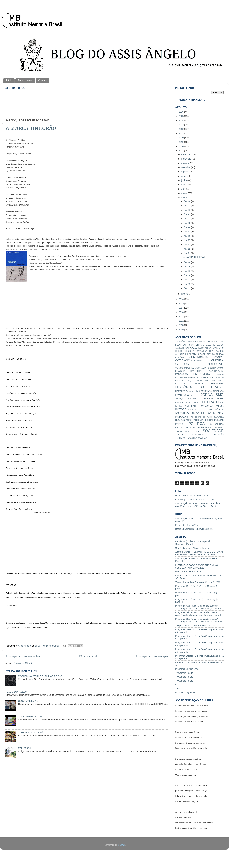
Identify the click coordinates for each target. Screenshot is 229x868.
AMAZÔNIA (181, 342)
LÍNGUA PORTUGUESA (188, 403)
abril (184, 189)
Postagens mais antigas (152, 656)
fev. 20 (188, 227)
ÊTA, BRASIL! (25, 748)
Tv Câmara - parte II (185, 677)
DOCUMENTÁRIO (216, 371)
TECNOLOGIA (198, 435)
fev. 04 (188, 275)
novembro (187, 159)
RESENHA (219, 427)
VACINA (193, 438)
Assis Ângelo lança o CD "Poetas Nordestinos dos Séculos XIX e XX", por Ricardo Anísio (198, 505)
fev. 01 (188, 288)
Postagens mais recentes (23, 656)
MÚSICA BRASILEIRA (193, 413)
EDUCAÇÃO (182, 374)
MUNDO (209, 409)
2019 (181, 142)
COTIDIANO (183, 360)
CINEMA (220, 354)
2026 (181, 112)
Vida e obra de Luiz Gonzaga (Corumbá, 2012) (198, 582)
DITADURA (180, 371)
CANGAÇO (180, 348)
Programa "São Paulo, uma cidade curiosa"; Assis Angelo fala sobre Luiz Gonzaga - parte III (199, 620)
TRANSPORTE (182, 438)
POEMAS (219, 420)
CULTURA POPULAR (199, 364)
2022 (181, 129)
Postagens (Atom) (23, 663)
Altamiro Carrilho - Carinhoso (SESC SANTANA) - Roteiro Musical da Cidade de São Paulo (199, 553)
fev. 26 (188, 210)
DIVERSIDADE (197, 371)
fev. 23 (188, 223)
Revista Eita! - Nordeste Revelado (192, 496)
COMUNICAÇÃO (199, 357)
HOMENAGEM (182, 391)
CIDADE (202, 354)
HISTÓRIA (217, 384)
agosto (185, 172)
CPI (193, 361)
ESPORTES (207, 377)
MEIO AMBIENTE (187, 406)
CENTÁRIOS (202, 351)
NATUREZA (219, 417)
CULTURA (217, 360)
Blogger (121, 845)
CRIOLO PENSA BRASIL (31, 717)
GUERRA (198, 384)
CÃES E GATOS (215, 345)
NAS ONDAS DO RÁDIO (201, 417)
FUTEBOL (180, 384)
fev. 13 (188, 245)
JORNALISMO (212, 395)
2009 (181, 330)
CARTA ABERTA (205, 348)
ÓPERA (189, 420)
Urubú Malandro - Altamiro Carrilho (192, 548)
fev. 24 (188, 219)
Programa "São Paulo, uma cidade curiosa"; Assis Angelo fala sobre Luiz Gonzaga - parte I (198, 607)
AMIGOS (192, 342)
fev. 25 (188, 214)
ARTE (200, 342)
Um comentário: (51, 646)
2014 (181, 308)
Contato (43, 80)
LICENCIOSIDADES (212, 399)
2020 (181, 138)
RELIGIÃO (199, 427)
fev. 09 (188, 267)
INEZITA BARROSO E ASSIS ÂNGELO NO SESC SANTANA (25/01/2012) (197, 566)
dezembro (187, 154)
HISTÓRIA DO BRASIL (199, 387)
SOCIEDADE (213, 431)
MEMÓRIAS (207, 406)
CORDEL (219, 357)
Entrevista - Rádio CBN (187, 525)
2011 (181, 321)
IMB (198, 391)
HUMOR (192, 391)
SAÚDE (188, 431)
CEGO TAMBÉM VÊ (28, 701)
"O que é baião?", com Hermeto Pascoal (195, 626)
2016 (181, 299)
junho (184, 180)
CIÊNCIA (211, 354)
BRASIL (200, 345)
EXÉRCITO (219, 378)
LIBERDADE (191, 399)
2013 (181, 312)
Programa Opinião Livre (187, 669)
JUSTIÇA (179, 399)
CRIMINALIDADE (203, 361)
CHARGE (179, 354)
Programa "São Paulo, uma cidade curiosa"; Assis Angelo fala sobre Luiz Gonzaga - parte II (198, 614)
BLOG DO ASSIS (184, 345)
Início (9, 80)
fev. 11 (188, 253)
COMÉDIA (180, 357)
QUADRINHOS (217, 424)
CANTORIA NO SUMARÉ (31, 732)
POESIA (179, 424)
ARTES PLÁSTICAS (213, 342)
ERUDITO (220, 374)
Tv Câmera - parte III (185, 681)
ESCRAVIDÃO (181, 378)
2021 (181, 133)
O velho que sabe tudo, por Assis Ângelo (195, 500)
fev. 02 (188, 284)
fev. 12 (188, 249)
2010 (181, 325)
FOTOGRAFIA (218, 381)
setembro (186, 167)
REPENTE (209, 427)
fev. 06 (188, 271)
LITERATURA (213, 402)
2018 (181, 146)
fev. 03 (188, 280)
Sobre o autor (25, 80)
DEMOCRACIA (199, 368)
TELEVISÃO (217, 435)
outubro (185, 163)
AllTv (178, 689)
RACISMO (180, 427)
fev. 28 (188, 201)
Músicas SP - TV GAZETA (188, 572)
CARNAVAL (191, 348)
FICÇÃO (190, 381)
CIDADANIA (191, 354)
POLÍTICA (197, 424)
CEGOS (179, 351)
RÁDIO (189, 427)
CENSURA (190, 351)
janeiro (185, 294)
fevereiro (186, 198)
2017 (181, 151)
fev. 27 (188, 206)
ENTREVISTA (202, 374)
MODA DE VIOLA (196, 410)
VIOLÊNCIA (202, 438)
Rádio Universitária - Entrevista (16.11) (194, 529)
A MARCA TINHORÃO (31, 128)
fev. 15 (188, 240)
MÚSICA (219, 409)
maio (184, 185)
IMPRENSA (206, 391)
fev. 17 (188, 232)
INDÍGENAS (218, 391)
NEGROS (180, 420)
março (185, 193)
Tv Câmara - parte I (185, 673)
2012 (181, 316)
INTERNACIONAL (184, 395)
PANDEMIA (198, 420)
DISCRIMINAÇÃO (216, 368)
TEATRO (180, 435)
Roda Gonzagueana (185, 692)
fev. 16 (188, 236)
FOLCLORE (203, 381)
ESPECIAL (194, 377)
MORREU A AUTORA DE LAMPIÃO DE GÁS (40, 676)
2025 (181, 116)
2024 (181, 120)
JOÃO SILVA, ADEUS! (16, 692)
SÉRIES (197, 431)
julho (184, 176)
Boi (177, 685)
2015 (181, 303)
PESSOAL (209, 420)
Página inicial (88, 656)
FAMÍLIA (179, 381)
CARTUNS (218, 348)
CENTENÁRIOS (216, 351)
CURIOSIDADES (183, 368)
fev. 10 (188, 262)
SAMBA (179, 431)
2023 (181, 125)
